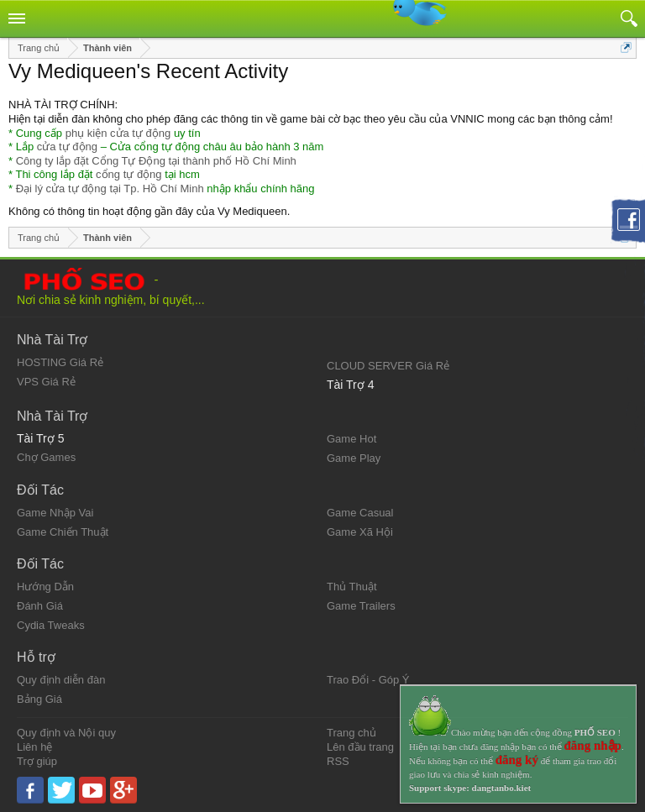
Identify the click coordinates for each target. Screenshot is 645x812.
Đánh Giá (40, 606)
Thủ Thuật (352, 587)
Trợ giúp (37, 761)
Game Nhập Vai (55, 513)
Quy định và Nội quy (66, 733)
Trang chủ (351, 733)
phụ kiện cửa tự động (118, 133)
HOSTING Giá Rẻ (60, 362)
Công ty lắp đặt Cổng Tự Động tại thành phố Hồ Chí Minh (156, 161)
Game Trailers (361, 606)
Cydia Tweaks (51, 625)
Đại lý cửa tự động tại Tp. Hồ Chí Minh (110, 189)
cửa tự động (67, 147)
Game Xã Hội (360, 532)
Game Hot (351, 439)
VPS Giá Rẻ (46, 382)
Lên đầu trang (360, 747)
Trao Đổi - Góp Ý (368, 680)
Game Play (354, 458)
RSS (338, 761)
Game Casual (360, 513)
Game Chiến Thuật (63, 532)
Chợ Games (46, 457)
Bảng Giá (39, 699)
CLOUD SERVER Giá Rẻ (388, 366)
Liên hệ (34, 747)
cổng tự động (129, 174)
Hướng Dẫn (45, 587)
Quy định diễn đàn (61, 680)
